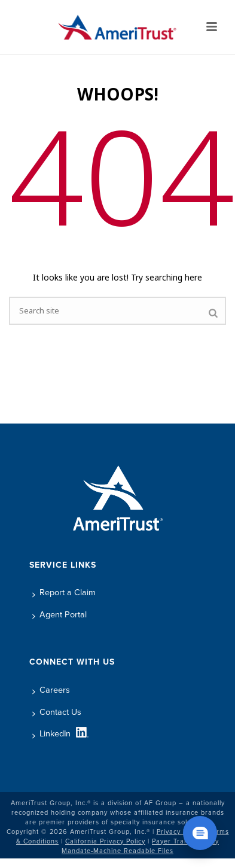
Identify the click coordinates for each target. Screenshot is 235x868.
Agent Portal (59, 614)
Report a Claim (64, 592)
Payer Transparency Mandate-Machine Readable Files (140, 846)
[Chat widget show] (200, 833)
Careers (51, 690)
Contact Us (57, 712)
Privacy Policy (179, 832)
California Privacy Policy (105, 841)
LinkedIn (51, 733)
